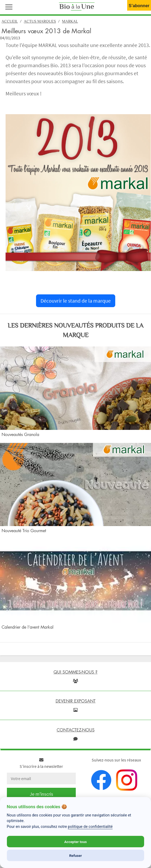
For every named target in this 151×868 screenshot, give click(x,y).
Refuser (75, 856)
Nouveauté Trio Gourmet (24, 531)
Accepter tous (75, 842)
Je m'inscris (41, 794)
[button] (8, 6)
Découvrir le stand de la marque (76, 301)
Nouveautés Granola (20, 434)
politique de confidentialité (90, 827)
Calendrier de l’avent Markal (28, 627)
